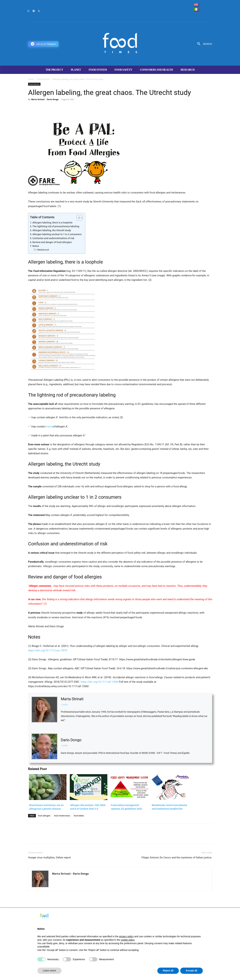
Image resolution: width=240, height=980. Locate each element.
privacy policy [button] (126, 936)
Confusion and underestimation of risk (53, 238)
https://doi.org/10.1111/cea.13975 (48, 650)
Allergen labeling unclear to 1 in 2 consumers (57, 234)
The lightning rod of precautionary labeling (56, 226)
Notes (36, 246)
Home (31, 79)
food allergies (44, 816)
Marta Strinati (38, 99)
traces (49, 427)
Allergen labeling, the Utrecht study (52, 230)
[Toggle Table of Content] (78, 218)
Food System (43, 79)
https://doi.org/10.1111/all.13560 (100, 682)
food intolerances (62, 816)
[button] (203, 44)
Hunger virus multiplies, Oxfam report (49, 858)
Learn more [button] (49, 971)
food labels (79, 816)
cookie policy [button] (128, 940)
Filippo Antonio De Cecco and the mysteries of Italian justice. (177, 858)
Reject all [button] (168, 971)
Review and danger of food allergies (52, 242)
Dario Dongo (53, 99)
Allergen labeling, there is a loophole (52, 223)
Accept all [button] (191, 971)
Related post (43, 250)
